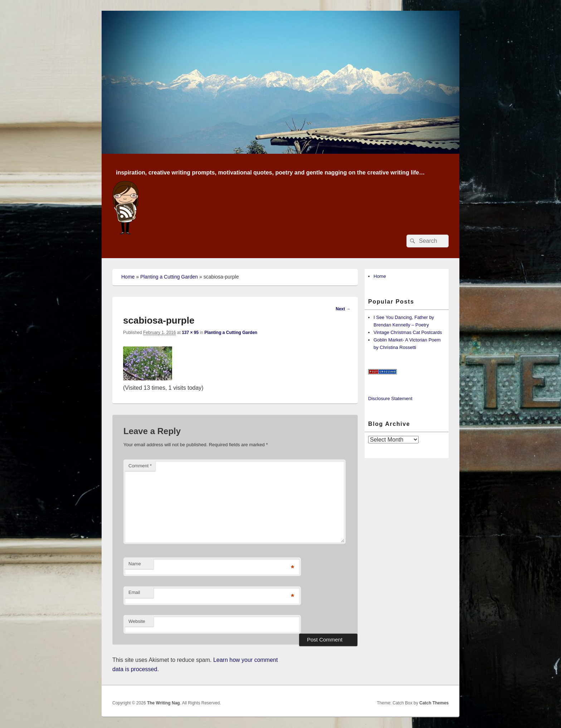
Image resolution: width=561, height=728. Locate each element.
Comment (140, 466)
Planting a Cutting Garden (169, 277)
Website (137, 621)
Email (134, 592)
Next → (343, 309)
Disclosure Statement (390, 399)
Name (135, 564)
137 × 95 (190, 333)
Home (128, 277)
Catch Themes (434, 703)
